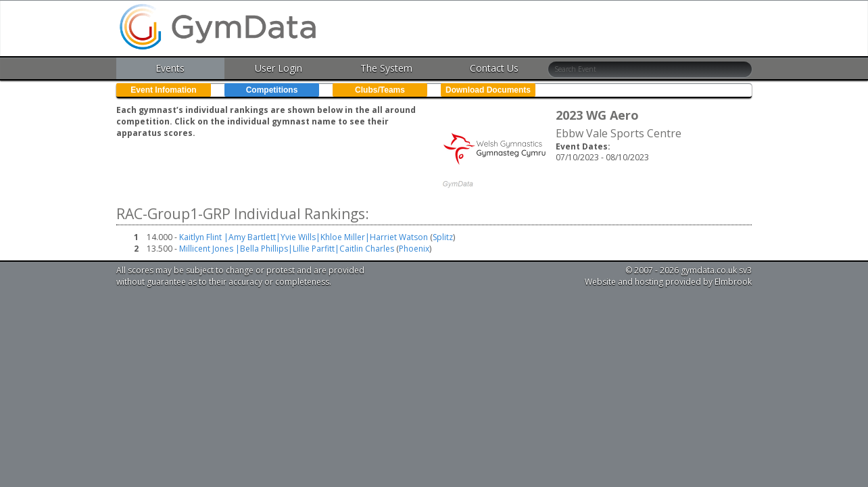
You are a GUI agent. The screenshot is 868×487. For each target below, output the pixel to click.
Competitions (272, 90)
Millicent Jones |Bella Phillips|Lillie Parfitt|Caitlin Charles (287, 249)
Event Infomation (163, 90)
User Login (279, 68)
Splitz (443, 237)
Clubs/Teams (380, 90)
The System (386, 68)
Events (170, 68)
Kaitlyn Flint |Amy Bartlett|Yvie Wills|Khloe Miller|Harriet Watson (304, 237)
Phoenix (414, 249)
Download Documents (488, 90)
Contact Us (494, 68)
